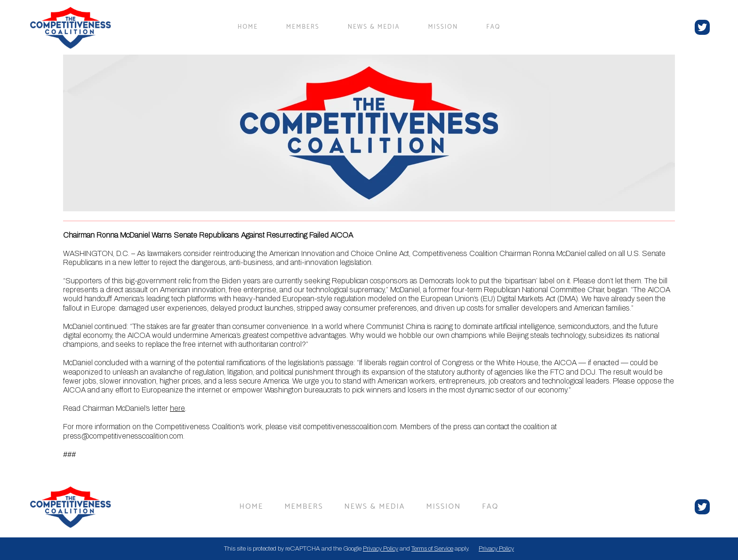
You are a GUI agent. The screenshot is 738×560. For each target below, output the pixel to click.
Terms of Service (432, 548)
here (177, 408)
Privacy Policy (381, 548)
